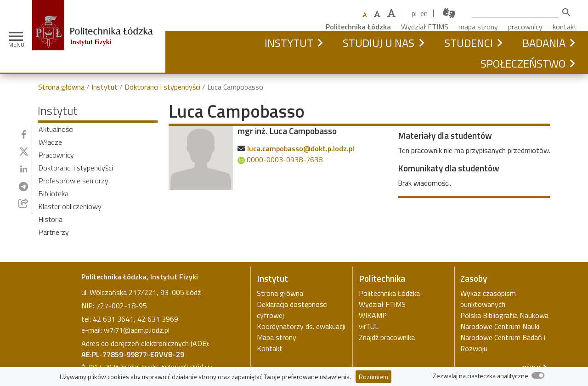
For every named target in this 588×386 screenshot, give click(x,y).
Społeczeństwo (523, 63)
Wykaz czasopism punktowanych (488, 299)
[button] (320, 43)
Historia (51, 219)
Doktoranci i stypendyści (162, 87)
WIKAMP (373, 315)
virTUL (369, 326)
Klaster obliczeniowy (70, 206)
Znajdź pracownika (387, 337)
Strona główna (61, 87)
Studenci (469, 43)
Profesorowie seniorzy (73, 181)
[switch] (538, 375)
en (424, 13)
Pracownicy (56, 155)
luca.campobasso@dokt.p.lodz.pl (301, 148)
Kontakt (270, 348)
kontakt (565, 27)
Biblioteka (54, 193)
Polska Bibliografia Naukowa (504, 315)
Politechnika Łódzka (358, 27)
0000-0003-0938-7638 (280, 159)
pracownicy (525, 27)
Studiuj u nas (379, 43)
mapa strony (478, 27)
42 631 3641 (113, 319)
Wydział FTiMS (382, 304)
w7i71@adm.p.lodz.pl (137, 330)
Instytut (289, 43)
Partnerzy (54, 232)
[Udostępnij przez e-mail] (23, 203)
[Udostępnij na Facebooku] (24, 134)
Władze (50, 142)
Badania (544, 43)
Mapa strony (277, 337)
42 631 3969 (158, 319)
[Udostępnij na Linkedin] (24, 169)
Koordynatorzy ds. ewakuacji (301, 326)
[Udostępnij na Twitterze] (24, 152)
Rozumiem (373, 377)
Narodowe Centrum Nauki (500, 326)
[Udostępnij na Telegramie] (23, 187)
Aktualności (56, 129)
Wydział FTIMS (425, 27)
